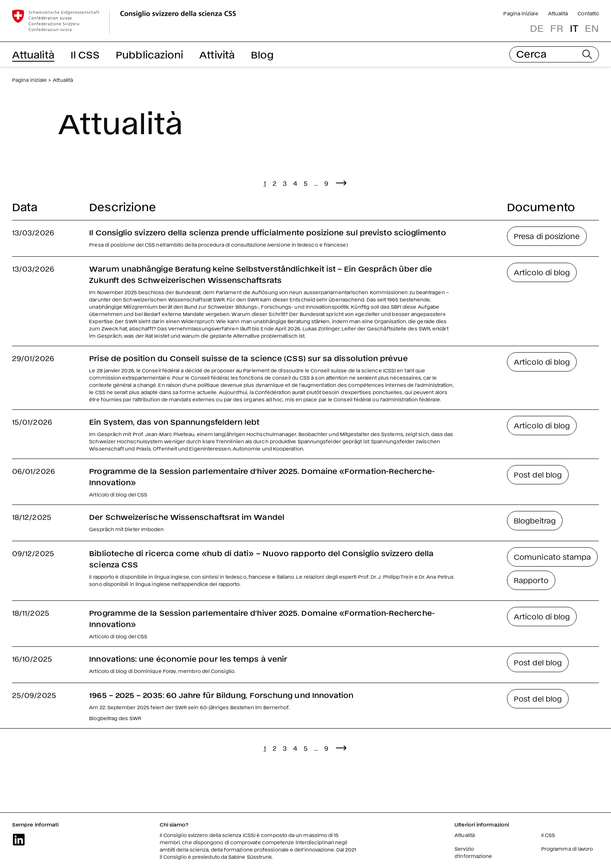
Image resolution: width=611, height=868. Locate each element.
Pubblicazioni (149, 54)
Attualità (558, 13)
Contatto (588, 13)
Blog (262, 54)
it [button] (574, 28)
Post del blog (538, 474)
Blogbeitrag (535, 520)
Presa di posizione (547, 236)
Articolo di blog (542, 272)
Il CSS (85, 54)
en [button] (592, 28)
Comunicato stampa (552, 557)
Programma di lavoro (567, 849)
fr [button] (557, 28)
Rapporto (531, 580)
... (316, 183)
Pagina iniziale (521, 13)
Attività (217, 54)
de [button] (537, 28)
